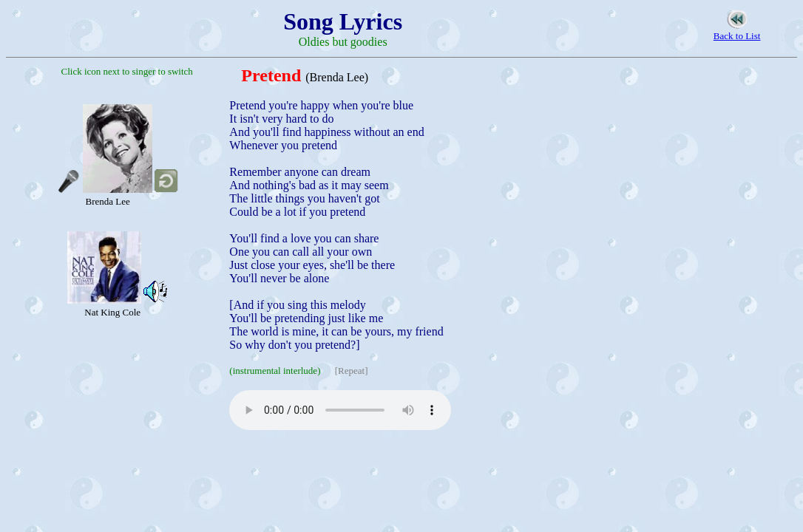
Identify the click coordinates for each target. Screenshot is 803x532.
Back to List (737, 36)
